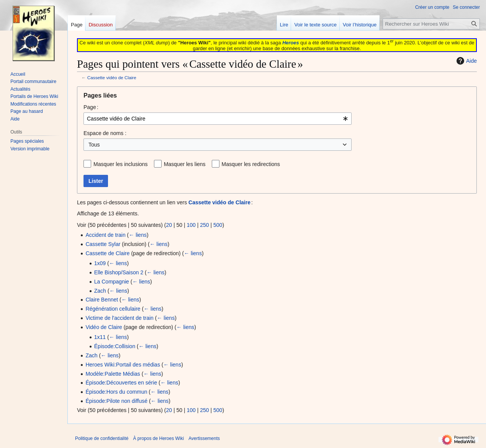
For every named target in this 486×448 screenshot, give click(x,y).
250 (204, 225)
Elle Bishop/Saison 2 (119, 272)
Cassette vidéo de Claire (112, 77)
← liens (138, 235)
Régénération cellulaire (113, 309)
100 (191, 225)
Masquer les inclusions (121, 164)
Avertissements (204, 438)
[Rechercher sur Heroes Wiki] (431, 24)
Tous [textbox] (94, 145)
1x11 (100, 337)
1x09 (100, 263)
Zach (100, 291)
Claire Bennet (102, 300)
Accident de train (105, 235)
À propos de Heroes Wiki (158, 438)
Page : (91, 107)
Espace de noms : (105, 133)
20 (169, 225)
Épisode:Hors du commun (116, 392)
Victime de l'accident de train (119, 318)
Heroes (290, 43)
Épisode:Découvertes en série (121, 383)
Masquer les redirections (251, 164)
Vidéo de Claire (104, 327)
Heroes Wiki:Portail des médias (123, 365)
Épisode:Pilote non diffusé (116, 401)
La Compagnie (112, 282)
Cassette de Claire (107, 253)
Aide (466, 61)
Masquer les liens (185, 164)
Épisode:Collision (115, 346)
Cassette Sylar (103, 244)
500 (218, 225)
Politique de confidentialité (102, 438)
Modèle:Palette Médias (113, 374)
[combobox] (218, 119)
